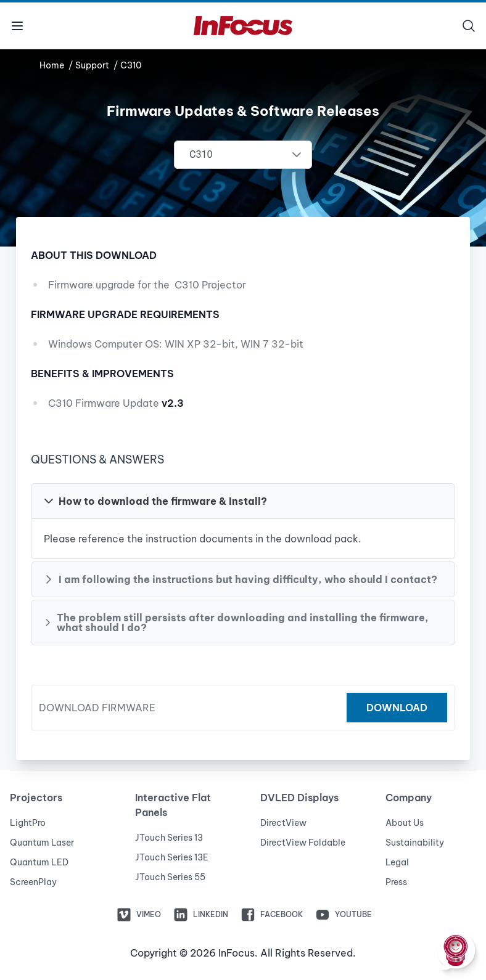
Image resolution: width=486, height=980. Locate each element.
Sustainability (415, 843)
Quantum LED (39, 862)
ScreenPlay (33, 882)
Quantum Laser (42, 843)
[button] (243, 501)
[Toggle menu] (17, 26)
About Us (405, 823)
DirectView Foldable (303, 843)
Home (53, 65)
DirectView (283, 823)
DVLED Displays (299, 798)
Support (93, 65)
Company (409, 798)
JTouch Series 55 (170, 877)
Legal (397, 862)
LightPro (28, 823)
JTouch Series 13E (172, 857)
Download (397, 708)
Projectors (36, 798)
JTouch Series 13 (169, 838)
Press (396, 882)
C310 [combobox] (201, 154)
